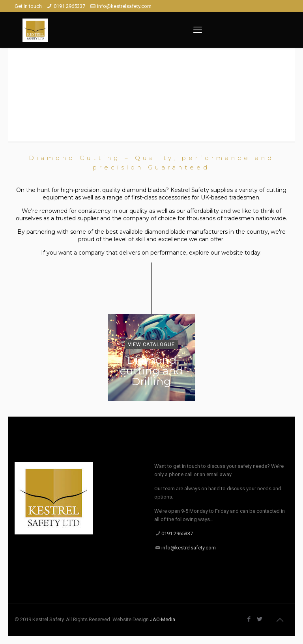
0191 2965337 (69, 6)
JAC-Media (163, 619)
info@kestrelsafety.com (124, 6)
